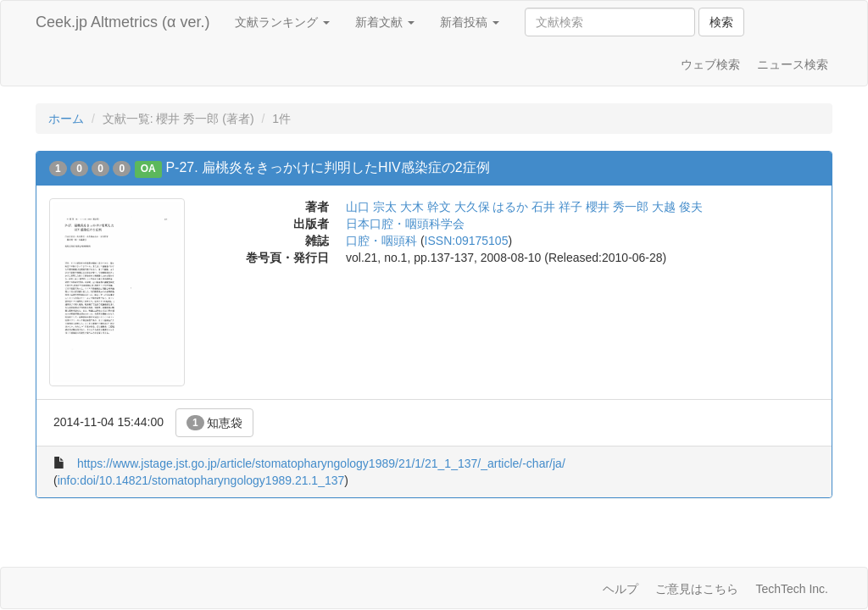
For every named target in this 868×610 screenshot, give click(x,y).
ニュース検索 (793, 64)
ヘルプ (620, 589)
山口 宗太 (371, 207)
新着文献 (385, 22)
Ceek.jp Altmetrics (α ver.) (122, 22)
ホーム (66, 119)
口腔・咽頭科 (381, 241)
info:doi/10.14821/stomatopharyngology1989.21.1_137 (201, 480)
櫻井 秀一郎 (617, 207)
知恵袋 (215, 423)
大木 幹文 (426, 207)
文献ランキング (282, 22)
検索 (721, 22)
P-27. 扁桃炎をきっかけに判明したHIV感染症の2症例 (327, 167)
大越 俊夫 (677, 207)
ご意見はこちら (697, 589)
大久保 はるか (492, 207)
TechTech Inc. (792, 589)
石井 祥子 (557, 207)
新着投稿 (470, 22)
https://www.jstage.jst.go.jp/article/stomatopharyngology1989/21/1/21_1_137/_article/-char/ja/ (321, 463)
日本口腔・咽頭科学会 (405, 224)
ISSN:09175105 (467, 241)
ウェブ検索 (710, 64)
